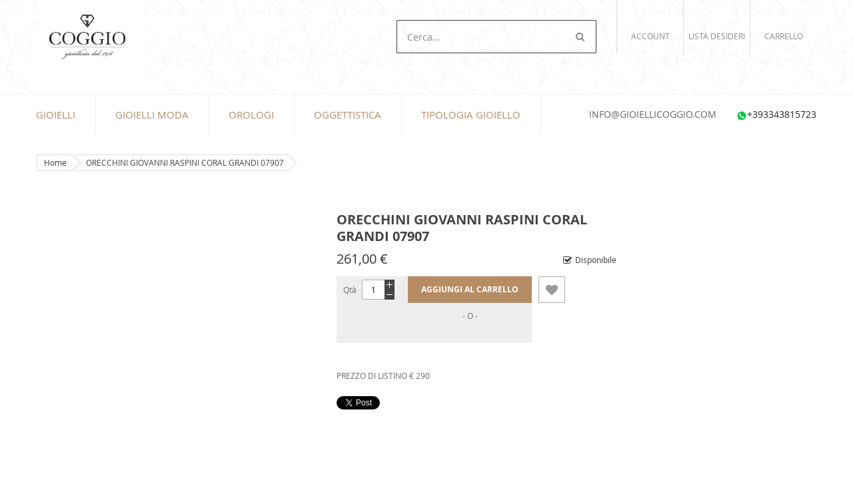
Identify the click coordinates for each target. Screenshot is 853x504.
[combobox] (496, 37)
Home (55, 162)
